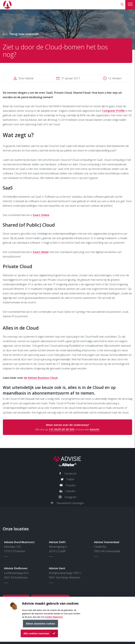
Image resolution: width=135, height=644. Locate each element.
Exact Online (41, 215)
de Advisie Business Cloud (41, 378)
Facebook (70, 473)
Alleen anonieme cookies (40, 624)
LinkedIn (70, 491)
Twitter (70, 479)
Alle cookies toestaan (36, 633)
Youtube (70, 485)
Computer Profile (113, 111)
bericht (95, 429)
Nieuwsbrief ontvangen (70, 503)
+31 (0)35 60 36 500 (62, 429)
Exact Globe (41, 252)
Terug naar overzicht (24, 34)
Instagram (70, 497)
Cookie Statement (54, 617)
